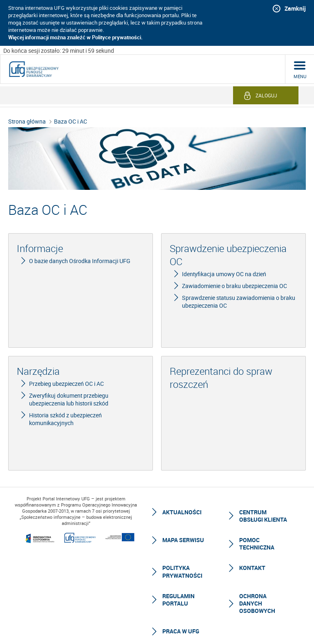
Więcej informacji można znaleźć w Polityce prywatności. (75, 37)
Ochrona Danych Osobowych (257, 603)
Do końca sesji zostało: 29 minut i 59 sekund (59, 51)
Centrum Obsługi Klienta (263, 516)
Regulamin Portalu (178, 600)
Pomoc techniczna (257, 544)
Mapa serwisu (183, 540)
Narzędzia (38, 371)
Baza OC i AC (71, 121)
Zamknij (295, 8)
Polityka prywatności (182, 571)
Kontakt (252, 568)
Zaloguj (266, 95)
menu (300, 76)
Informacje (40, 248)
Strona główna (27, 121)
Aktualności (182, 512)
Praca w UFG (181, 631)
